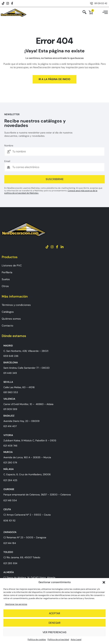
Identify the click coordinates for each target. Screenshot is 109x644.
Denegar (55, 623)
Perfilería (7, 272)
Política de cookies (37, 640)
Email (7, 161)
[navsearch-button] (84, 12)
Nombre (9, 146)
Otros (5, 286)
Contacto (7, 326)
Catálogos (8, 312)
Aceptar (55, 613)
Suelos (6, 279)
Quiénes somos (11, 319)
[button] (104, 582)
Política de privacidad (58, 640)
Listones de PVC (12, 266)
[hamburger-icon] (105, 13)
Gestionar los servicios (16, 604)
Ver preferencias (55, 632)
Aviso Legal (76, 640)
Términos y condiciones (16, 305)
